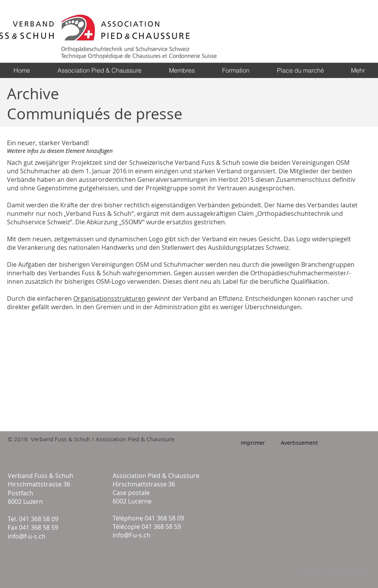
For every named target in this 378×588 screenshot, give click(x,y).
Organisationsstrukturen (109, 298)
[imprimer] (253, 443)
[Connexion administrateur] (334, 571)
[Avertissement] (299, 443)
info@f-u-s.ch (27, 536)
